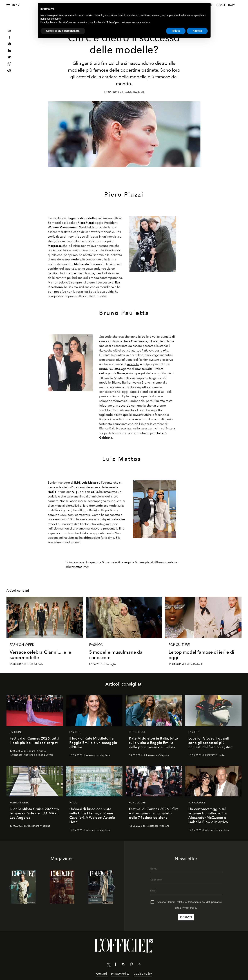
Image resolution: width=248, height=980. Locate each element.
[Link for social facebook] (115, 965)
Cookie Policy (143, 974)
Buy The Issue (217, 5)
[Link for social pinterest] (131, 965)
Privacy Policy (189, 908)
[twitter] (9, 58)
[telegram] (9, 71)
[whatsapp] (9, 64)
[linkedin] (9, 51)
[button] (113, 887)
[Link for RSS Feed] (139, 965)
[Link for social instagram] (123, 965)
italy (231, 5)
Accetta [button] (197, 31)
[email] (9, 31)
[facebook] (9, 38)
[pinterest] (9, 44)
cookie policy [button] (54, 19)
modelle (133, 364)
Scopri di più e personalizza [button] (63, 31)
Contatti (101, 974)
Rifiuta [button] (176, 31)
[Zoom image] (153, 244)
